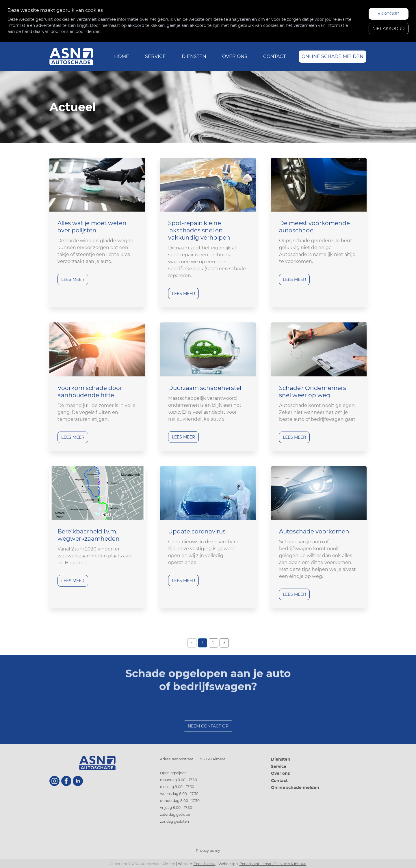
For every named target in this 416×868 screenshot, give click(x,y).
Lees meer (73, 279)
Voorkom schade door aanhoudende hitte (90, 392)
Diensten (194, 56)
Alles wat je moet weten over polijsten (92, 227)
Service (155, 56)
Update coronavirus (197, 531)
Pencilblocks (205, 864)
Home (122, 56)
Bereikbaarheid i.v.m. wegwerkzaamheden (89, 535)
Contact (274, 56)
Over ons (235, 56)
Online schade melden (333, 56)
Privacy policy (208, 851)
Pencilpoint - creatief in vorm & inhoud (273, 864)
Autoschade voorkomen (314, 531)
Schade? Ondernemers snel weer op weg (313, 392)
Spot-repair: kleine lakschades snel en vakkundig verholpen (199, 230)
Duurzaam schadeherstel (205, 388)
